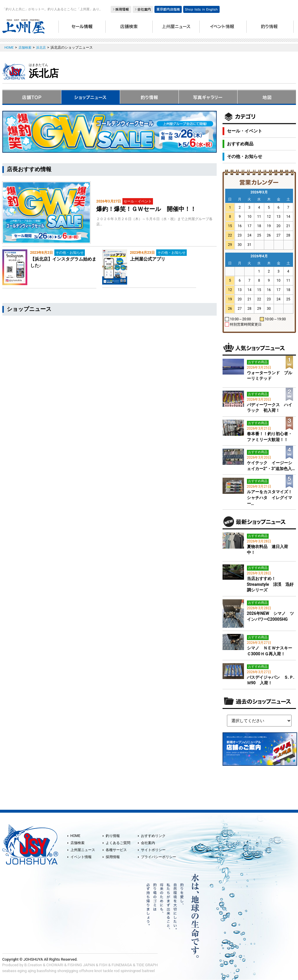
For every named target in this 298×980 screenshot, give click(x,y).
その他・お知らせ (245, 156)
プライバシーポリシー (159, 857)
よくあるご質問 (118, 843)
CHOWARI (55, 965)
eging (22, 971)
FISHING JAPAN (81, 965)
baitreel (148, 971)
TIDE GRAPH (147, 965)
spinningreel (131, 971)
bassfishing (47, 971)
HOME (75, 836)
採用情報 (113, 857)
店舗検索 (78, 843)
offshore (86, 971)
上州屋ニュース (83, 850)
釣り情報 (113, 836)
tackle (108, 971)
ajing (32, 971)
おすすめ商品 (240, 144)
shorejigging (68, 971)
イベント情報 (81, 857)
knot (98, 971)
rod (117, 971)
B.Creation (33, 965)
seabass (9, 971)
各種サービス (116, 850)
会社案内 (148, 843)
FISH (103, 965)
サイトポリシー (153, 850)
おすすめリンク (153, 836)
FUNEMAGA (122, 965)
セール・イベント (245, 131)
